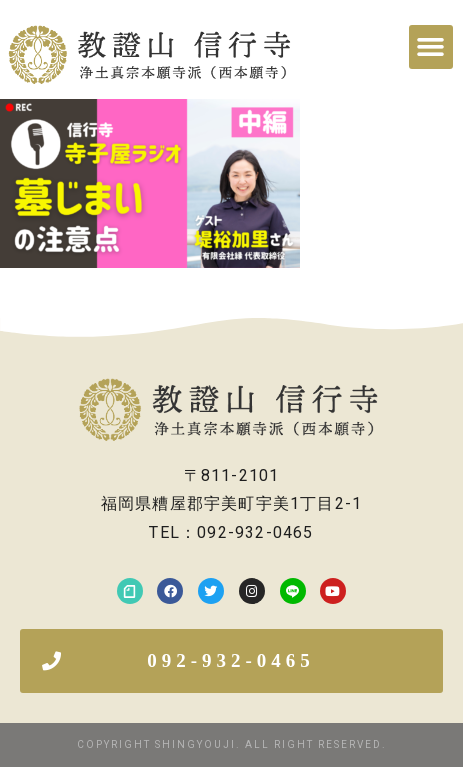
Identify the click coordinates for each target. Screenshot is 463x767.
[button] (431, 47)
